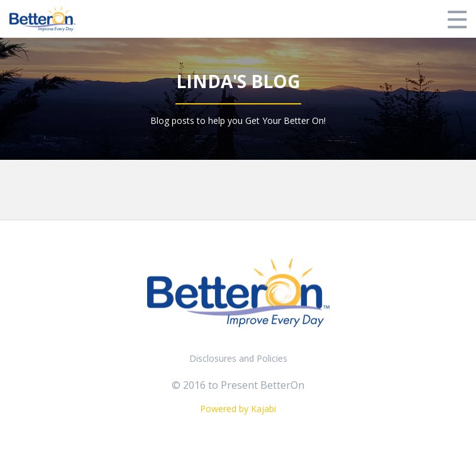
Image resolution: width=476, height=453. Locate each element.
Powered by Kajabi (238, 409)
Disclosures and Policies (238, 358)
